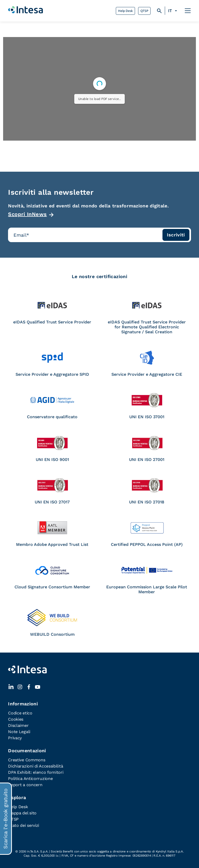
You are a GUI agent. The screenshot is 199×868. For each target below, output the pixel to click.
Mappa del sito (22, 813)
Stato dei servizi (24, 825)
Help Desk (125, 11)
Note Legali (19, 732)
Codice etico (20, 713)
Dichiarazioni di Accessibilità (35, 766)
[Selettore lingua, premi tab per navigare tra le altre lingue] (173, 11)
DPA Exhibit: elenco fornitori (36, 772)
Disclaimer (18, 725)
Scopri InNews (27, 214)
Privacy (15, 738)
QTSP (144, 11)
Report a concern (25, 785)
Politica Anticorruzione (30, 779)
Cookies (16, 719)
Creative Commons (27, 760)
